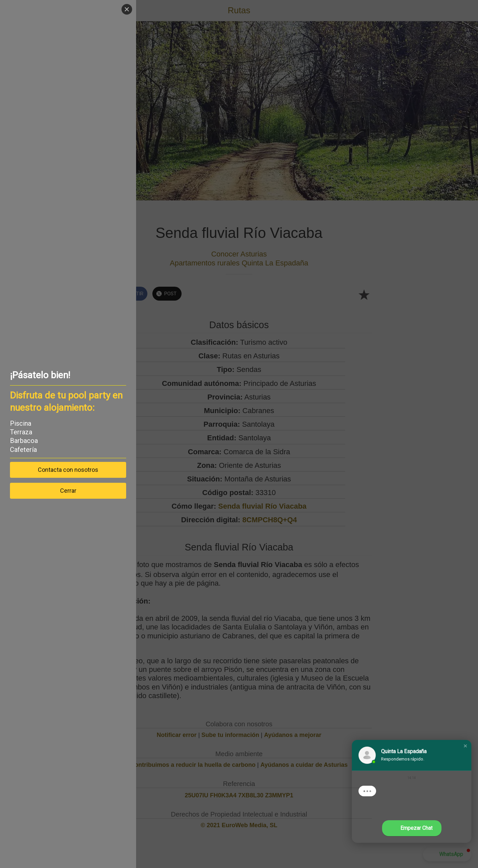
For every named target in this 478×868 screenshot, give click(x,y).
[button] (465, 746)
